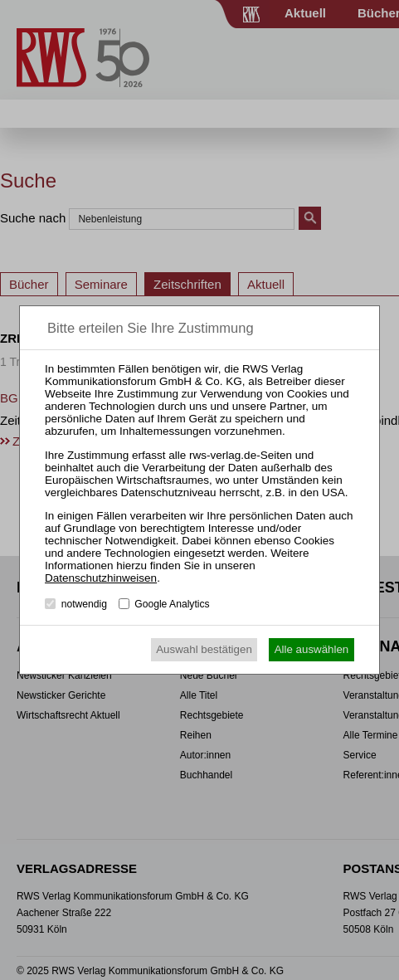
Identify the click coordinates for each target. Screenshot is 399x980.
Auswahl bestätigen (204, 649)
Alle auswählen (312, 649)
